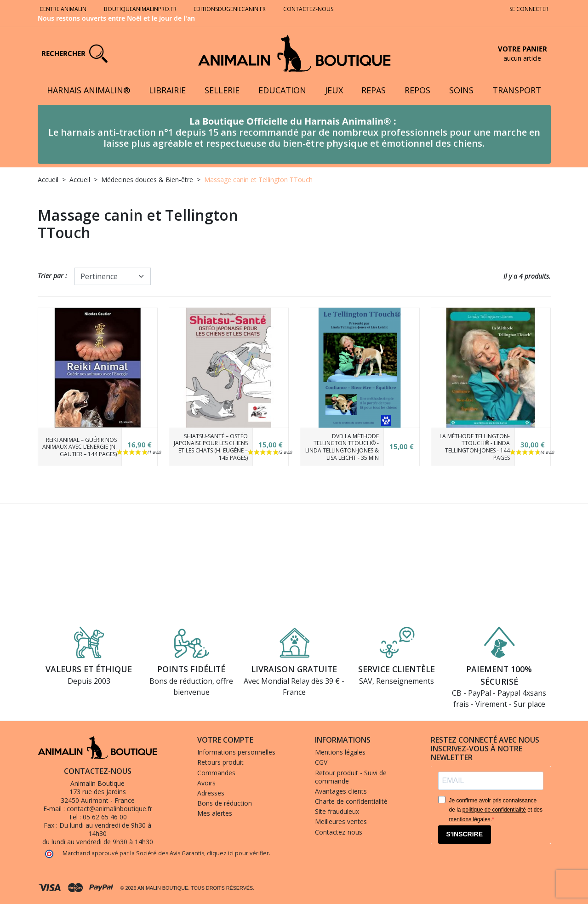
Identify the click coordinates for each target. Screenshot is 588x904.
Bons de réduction (225, 803)
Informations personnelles (236, 752)
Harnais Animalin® (88, 90)
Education (282, 90)
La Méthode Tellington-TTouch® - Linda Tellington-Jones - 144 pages (475, 447)
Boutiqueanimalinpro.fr (140, 9)
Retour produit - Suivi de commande (351, 777)
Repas (374, 90)
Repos (417, 90)
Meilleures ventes (341, 821)
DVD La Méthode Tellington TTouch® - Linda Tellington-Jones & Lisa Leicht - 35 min (342, 447)
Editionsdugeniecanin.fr (230, 9)
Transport (517, 90)
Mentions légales (340, 752)
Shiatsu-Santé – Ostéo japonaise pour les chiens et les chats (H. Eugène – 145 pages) (211, 447)
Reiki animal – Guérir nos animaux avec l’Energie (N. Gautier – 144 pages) (80, 447)
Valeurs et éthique (89, 669)
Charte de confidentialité (351, 801)
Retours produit (220, 762)
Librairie (167, 90)
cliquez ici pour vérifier (238, 853)
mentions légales (470, 819)
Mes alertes (215, 813)
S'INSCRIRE (465, 834)
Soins (461, 90)
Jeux (334, 90)
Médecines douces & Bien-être (147, 180)
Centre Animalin (63, 9)
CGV (321, 762)
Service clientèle (397, 669)
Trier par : (52, 276)
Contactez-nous (309, 9)
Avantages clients (341, 791)
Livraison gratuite (294, 669)
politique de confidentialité (494, 810)
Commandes (216, 773)
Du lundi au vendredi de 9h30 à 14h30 (105, 829)
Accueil (48, 180)
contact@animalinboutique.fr (109, 809)
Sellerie (222, 90)
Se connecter (529, 9)
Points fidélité (191, 669)
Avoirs (206, 783)
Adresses (211, 793)
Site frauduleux (337, 811)
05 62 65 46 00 (105, 817)
